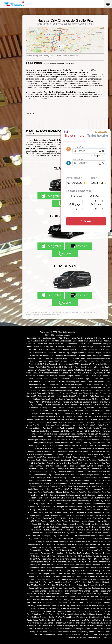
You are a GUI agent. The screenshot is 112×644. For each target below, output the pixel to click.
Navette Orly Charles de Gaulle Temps (73, 451)
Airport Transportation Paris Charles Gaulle (78, 608)
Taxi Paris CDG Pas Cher (76, 582)
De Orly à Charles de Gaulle (46, 379)
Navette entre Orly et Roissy (74, 469)
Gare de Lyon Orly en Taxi (79, 597)
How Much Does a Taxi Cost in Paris (88, 416)
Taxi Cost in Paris (88, 495)
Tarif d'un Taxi (96, 431)
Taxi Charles (53, 393)
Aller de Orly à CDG (55, 367)
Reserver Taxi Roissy (46, 571)
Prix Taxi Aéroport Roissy (66, 617)
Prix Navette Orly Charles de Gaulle (53, 512)
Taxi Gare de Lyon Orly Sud (67, 571)
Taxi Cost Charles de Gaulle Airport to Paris (60, 428)
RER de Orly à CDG (101, 382)
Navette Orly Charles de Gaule (71, 379)
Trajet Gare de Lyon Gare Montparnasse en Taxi (62, 446)
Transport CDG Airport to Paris (67, 623)
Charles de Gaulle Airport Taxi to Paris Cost (61, 515)
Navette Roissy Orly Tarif (48, 550)
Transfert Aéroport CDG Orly (98, 603)
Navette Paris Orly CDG (46, 451)
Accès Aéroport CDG (74, 408)
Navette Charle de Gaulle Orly (60, 457)
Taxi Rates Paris (68, 419)
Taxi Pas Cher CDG (52, 585)
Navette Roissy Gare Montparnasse (41, 454)
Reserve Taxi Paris (78, 533)
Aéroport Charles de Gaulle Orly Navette (48, 414)
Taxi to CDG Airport (75, 562)
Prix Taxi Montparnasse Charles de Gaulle (63, 495)
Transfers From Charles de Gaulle (96, 478)
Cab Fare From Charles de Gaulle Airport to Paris (70, 629)
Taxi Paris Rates (61, 466)
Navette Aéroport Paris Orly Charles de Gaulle (63, 478)
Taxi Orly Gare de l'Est (83, 556)
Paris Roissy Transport (63, 416)
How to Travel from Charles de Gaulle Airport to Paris (60, 350)
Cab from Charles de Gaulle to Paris (72, 472)
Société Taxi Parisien (57, 501)
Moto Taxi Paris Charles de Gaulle (41, 617)
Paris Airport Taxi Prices (96, 550)
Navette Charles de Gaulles (87, 393)
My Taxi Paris (89, 408)
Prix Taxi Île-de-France (52, 504)
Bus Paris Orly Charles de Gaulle (49, 355)
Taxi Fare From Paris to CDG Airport (81, 530)
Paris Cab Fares (71, 385)
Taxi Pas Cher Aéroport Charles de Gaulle (69, 611)
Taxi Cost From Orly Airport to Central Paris (78, 486)
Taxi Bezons (97, 553)
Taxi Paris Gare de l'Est (46, 579)
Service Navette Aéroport (83, 457)
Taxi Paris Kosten (103, 408)
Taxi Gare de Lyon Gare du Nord (72, 550)
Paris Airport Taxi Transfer (77, 501)
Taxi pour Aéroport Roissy (99, 579)
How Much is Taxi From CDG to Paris (87, 425)
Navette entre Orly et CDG (71, 460)
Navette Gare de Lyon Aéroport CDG (54, 489)
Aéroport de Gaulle (78, 353)
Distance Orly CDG (102, 387)
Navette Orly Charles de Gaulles (76, 402)
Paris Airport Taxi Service (57, 603)
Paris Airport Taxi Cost (92, 446)
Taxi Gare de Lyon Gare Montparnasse (76, 518)
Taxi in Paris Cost (90, 460)
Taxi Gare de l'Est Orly (93, 585)
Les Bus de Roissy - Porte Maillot (50, 344)
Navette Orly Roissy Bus (74, 367)
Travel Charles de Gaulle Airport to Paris (82, 635)
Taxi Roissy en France (57, 562)
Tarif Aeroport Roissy (51, 460)
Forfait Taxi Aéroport (77, 466)
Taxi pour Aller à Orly (58, 614)
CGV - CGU (50, 335)
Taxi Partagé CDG (46, 588)
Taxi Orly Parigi (91, 527)
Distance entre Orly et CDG (71, 361)
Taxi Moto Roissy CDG (83, 480)
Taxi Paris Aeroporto (80, 498)
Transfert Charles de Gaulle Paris (46, 527)
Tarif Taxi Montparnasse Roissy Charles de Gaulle (86, 542)
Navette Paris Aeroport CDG (76, 544)
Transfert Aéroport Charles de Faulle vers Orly (51, 533)
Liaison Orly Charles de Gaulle (94, 443)
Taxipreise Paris (96, 402)
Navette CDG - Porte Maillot (92, 364)
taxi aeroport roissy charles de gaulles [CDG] (45, 338)
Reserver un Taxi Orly (61, 605)
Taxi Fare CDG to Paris (39, 411)
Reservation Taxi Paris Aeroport (83, 605)
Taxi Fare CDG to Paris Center (68, 440)
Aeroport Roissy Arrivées (89, 385)
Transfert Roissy (62, 600)
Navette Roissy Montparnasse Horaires (50, 387)
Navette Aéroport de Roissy (92, 521)
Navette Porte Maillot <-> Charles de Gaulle (46, 385)
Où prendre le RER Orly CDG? (77, 344)
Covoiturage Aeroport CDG (88, 547)
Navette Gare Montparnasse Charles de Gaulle (48, 422)
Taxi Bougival (43, 498)
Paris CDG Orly (42, 364)
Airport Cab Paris (36, 582)
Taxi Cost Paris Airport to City (61, 411)
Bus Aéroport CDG (67, 393)
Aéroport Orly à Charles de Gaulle (77, 355)
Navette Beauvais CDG (56, 431)
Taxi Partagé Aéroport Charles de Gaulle (93, 559)
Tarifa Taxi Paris (85, 428)
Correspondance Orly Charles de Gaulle (94, 399)
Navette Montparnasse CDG (78, 431)
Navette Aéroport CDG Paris (54, 530)
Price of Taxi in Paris (55, 463)
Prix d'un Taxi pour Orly (65, 565)
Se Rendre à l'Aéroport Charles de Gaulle (72, 376)
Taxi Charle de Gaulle (46, 565)
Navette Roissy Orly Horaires (89, 463)
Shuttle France (73, 387)
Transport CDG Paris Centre (64, 547)
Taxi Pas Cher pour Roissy (72, 585)
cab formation (104, 637)
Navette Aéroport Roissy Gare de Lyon (58, 524)
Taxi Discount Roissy (77, 603)
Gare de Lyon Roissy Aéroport (42, 390)
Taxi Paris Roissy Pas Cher (48, 608)
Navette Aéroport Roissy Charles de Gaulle (92, 524)
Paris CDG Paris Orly (61, 353)
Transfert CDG (69, 573)
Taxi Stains (89, 492)
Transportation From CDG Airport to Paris (85, 620)
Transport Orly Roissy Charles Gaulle (42, 480)
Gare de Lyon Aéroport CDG (39, 370)
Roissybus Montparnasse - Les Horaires (67, 341)
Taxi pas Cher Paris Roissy (44, 600)
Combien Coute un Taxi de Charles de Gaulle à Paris (88, 614)
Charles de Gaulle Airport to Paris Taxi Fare (47, 408)
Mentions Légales (63, 335)
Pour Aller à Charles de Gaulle (97, 367)
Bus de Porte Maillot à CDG (40, 353)
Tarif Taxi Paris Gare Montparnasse (67, 437)
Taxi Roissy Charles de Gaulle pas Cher (51, 597)
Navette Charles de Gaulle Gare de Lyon (61, 405)
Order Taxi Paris (61, 510)
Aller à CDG (105, 390)
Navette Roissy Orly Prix (57, 620)
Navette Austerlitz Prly (42, 475)
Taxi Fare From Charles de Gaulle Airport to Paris (63, 492)
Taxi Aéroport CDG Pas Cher (50, 573)
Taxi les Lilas (75, 443)
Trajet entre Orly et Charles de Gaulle (53, 396)
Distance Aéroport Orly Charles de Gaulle (45, 402)
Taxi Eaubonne (47, 510)
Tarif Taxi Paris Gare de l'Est (53, 542)
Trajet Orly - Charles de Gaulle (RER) (64, 364)
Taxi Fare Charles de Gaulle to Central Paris (92, 411)
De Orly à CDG (100, 480)
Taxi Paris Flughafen (83, 539)
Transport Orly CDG (59, 568)
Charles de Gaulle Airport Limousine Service (46, 635)
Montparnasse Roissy (64, 390)
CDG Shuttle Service (39, 521)
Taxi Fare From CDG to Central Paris (71, 454)
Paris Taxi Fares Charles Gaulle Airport (64, 521)
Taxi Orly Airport (90, 562)
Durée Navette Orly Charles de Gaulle (49, 382)
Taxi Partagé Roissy (65, 579)
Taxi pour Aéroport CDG (53, 594)
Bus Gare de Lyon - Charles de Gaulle (70, 358)
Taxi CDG (96, 510)
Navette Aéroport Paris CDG (72, 527)
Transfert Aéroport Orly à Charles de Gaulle (81, 591)
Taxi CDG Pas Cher (35, 585)
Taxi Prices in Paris (95, 469)
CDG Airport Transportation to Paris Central (50, 373)
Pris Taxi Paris (70, 463)
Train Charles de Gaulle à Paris (78, 347)
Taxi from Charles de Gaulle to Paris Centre (59, 399)
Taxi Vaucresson (45, 547)
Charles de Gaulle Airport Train (86, 390)
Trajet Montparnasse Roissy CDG (79, 382)
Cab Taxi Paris (100, 492)
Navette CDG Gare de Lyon (79, 422)
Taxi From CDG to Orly (97, 611)
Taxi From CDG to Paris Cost (74, 504)
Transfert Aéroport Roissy (55, 582)
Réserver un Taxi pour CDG (75, 594)
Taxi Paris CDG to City (47, 472)
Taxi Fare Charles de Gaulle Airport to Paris (51, 626)
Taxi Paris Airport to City (67, 536)
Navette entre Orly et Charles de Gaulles (93, 617)
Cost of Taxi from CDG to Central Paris (94, 405)
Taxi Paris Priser (55, 469)
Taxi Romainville (87, 515)
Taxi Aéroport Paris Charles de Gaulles (56, 553)
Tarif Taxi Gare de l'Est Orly (99, 582)
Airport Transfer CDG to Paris (82, 626)
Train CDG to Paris (57, 347)
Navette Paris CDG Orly (37, 457)
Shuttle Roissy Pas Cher (36, 620)
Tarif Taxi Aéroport (78, 489)
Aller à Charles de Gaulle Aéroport (96, 350)
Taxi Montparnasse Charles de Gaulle (91, 565)
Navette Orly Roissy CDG (79, 568)
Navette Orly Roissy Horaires (77, 414)
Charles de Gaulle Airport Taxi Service (60, 507)
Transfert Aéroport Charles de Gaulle (54, 443)
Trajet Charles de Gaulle (94, 379)
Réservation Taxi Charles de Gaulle (92, 588)
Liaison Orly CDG (66, 480)
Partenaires (92, 637)
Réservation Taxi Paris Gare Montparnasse (59, 559)
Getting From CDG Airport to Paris (96, 632)
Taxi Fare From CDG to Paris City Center (85, 373)
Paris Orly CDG (87, 387)
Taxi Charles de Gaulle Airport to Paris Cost (88, 600)
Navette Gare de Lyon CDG (99, 454)
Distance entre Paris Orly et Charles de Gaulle (83, 338)
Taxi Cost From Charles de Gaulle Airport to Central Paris (58, 632)
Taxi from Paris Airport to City (45, 536)
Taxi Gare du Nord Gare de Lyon (65, 475)
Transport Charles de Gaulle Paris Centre (54, 425)
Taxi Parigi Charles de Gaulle (39, 605)
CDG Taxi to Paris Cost (96, 466)
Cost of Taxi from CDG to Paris (81, 396)
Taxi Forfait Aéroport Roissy (80, 510)
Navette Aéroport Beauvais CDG (93, 475)
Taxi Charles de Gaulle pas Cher (89, 573)
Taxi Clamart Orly (96, 501)
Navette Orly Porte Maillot (37, 393)
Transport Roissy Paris (55, 544)
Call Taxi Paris (100, 515)
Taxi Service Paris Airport (100, 451)
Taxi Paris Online (81, 579)
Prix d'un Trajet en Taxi (48, 434)
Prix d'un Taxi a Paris (101, 518)
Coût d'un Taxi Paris (51, 518)
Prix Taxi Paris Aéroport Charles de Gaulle (87, 483)
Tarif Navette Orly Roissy (100, 498)
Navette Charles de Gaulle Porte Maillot (68, 370)
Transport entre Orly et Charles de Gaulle (85, 512)
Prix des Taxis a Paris (82, 553)
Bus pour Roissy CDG (59, 448)
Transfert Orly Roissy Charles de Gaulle (56, 556)
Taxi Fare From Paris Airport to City (72, 434)
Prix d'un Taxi (50, 440)
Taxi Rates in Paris (61, 483)
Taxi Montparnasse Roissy (90, 571)
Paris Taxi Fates (97, 414)
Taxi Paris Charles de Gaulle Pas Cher (59, 576)
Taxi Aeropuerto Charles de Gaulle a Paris (56, 539)
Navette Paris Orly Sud (38, 501)
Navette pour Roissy (39, 562)
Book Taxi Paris (103, 530)
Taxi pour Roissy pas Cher (66, 588)
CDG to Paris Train (46, 358)
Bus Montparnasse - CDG (49, 361)
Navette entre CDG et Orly (60, 498)
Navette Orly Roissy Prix (86, 507)
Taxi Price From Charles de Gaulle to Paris (93, 419)
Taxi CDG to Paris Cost (44, 466)
